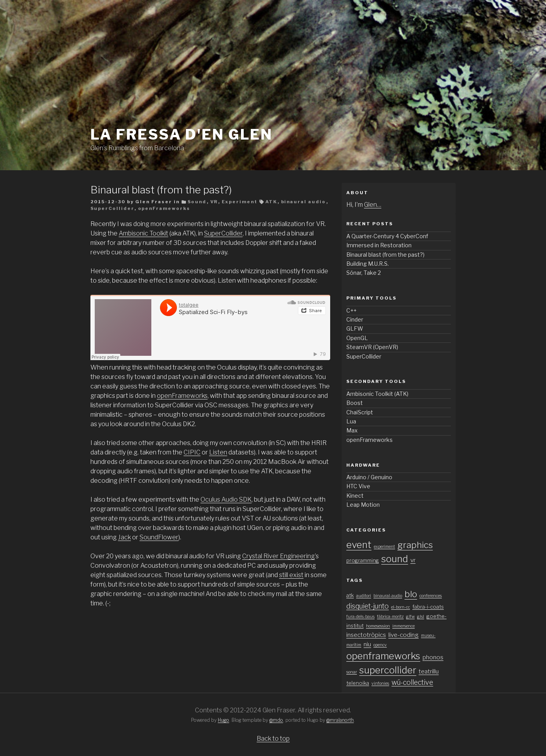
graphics (415, 545)
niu (367, 644)
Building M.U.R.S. (368, 264)
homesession (378, 626)
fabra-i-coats (428, 607)
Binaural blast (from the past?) (161, 190)
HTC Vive (358, 486)
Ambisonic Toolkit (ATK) (377, 394)
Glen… (373, 205)
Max (352, 430)
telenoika (358, 683)
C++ (351, 310)
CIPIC (192, 452)
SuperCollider (112, 208)
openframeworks (383, 656)
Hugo (223, 720)
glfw (410, 617)
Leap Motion (363, 505)
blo (411, 594)
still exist (291, 575)
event (359, 545)
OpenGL (357, 338)
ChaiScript (360, 412)
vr (413, 560)
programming (363, 560)
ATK (271, 202)
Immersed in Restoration (379, 245)
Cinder (355, 319)
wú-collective (412, 682)
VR (214, 202)
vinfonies (380, 683)
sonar (352, 672)
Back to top (273, 739)
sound (395, 559)
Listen (218, 452)
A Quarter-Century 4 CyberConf (387, 236)
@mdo (276, 720)
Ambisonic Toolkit (143, 233)
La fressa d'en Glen (182, 134)
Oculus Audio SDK (226, 499)
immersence (404, 626)
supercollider (388, 670)
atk (350, 595)
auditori (364, 596)
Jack (124, 537)
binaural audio (304, 202)
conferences (431, 596)
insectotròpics (366, 635)
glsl (421, 617)
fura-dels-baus (360, 617)
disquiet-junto (368, 606)
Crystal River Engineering (279, 556)
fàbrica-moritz (390, 617)
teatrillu (429, 671)
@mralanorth (340, 720)
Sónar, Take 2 (364, 273)
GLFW (355, 328)
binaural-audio (388, 596)
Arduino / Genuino (369, 477)
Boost (355, 403)
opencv (380, 645)
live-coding (404, 635)
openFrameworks (164, 208)
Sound (197, 202)
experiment (384, 547)
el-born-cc (401, 607)
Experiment (240, 202)
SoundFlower (159, 537)
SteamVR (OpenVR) (372, 347)
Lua (351, 421)
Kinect (355, 496)
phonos (433, 657)
